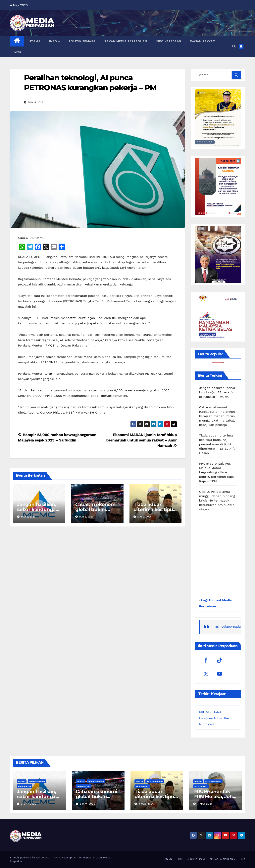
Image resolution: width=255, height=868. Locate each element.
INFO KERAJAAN (169, 41)
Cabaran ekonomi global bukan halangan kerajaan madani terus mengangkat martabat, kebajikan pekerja (217, 416)
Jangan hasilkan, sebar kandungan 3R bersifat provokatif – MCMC (217, 392)
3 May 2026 (29, 804)
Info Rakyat (25, 786)
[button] (234, 46)
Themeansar (84, 858)
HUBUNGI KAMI (196, 859)
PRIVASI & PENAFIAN (223, 859)
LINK (179, 859)
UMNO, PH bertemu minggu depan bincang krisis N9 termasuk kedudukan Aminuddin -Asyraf (217, 500)
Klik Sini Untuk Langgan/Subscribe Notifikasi (214, 718)
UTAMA (35, 41)
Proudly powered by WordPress (30, 858)
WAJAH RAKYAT (203, 41)
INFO (54, 41)
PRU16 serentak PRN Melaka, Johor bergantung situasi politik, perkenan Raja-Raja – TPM (217, 472)
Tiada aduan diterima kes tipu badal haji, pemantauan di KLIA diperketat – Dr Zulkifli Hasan (217, 444)
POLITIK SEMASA (82, 41)
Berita (22, 781)
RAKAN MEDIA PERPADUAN (126, 41)
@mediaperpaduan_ (231, 627)
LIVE (18, 52)
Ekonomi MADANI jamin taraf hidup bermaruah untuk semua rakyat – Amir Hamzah (141, 440)
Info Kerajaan (37, 781)
